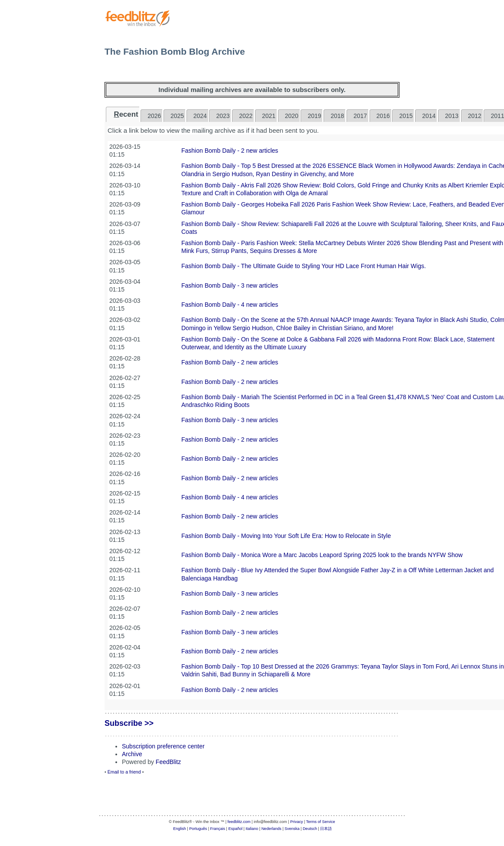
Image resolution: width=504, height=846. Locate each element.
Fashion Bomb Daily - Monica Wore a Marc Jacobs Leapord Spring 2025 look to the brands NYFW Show (322, 555)
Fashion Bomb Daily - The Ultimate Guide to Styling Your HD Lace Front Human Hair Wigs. (304, 266)
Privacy (297, 822)
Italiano (252, 829)
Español (235, 829)
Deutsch (310, 829)
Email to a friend (124, 772)
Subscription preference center (163, 746)
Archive (132, 754)
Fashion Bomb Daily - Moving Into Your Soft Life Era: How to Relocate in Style (286, 536)
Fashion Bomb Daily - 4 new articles (230, 305)
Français (218, 829)
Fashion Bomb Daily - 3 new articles (230, 285)
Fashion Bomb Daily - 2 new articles (230, 151)
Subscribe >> (129, 723)
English (180, 829)
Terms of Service (321, 822)
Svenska (292, 829)
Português (198, 829)
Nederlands (272, 829)
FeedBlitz (168, 762)
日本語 (326, 829)
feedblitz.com (239, 822)
